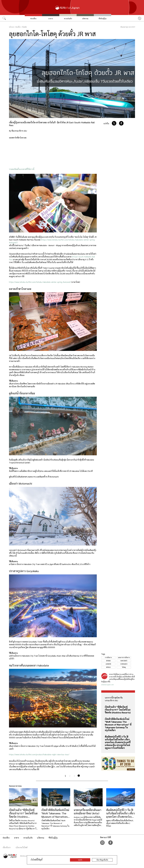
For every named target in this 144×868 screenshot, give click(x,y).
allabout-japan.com (107, 685)
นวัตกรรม (85, 18)
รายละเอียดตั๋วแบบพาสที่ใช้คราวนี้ (22, 169)
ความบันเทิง (68, 18)
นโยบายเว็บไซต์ (22, 847)
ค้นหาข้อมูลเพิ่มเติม (102, 860)
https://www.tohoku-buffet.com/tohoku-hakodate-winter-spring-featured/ (40, 282)
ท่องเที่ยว (33, 18)
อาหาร (51, 18)
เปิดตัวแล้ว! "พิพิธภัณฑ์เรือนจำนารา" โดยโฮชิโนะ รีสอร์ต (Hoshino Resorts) (118, 710)
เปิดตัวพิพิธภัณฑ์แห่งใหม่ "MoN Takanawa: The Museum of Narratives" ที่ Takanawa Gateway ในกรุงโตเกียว (118, 725)
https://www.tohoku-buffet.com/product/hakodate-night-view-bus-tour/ (39, 754)
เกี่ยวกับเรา (7, 847)
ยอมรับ (80, 860)
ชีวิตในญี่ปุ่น (103, 18)
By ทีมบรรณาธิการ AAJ (18, 131)
